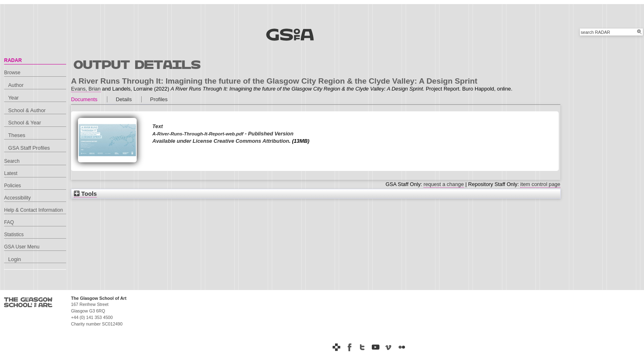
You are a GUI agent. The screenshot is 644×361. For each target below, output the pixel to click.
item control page (540, 184)
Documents (84, 99)
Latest (11, 173)
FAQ (9, 222)
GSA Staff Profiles (29, 148)
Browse (12, 73)
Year (13, 98)
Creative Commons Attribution (251, 141)
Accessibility (17, 198)
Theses (17, 135)
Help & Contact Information (33, 210)
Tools (85, 194)
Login (14, 259)
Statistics (14, 235)
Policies (12, 186)
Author (16, 85)
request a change (444, 184)
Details (124, 99)
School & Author (27, 110)
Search (12, 161)
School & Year (24, 123)
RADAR (13, 60)
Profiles (159, 99)
